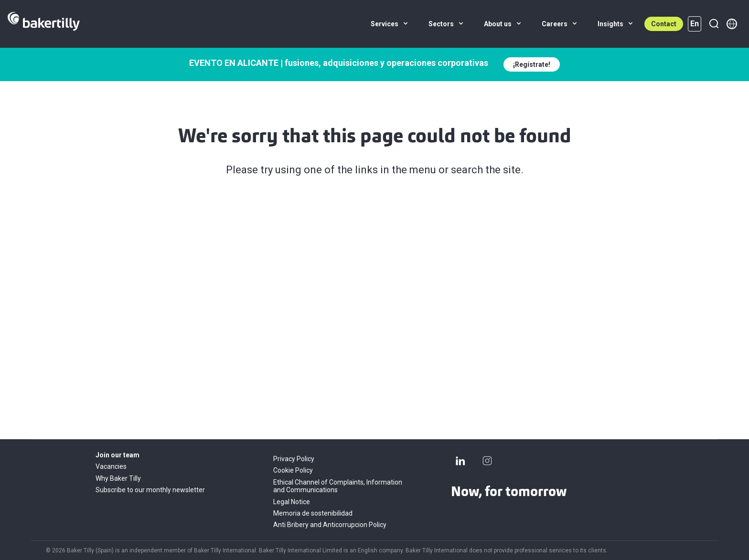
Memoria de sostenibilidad (313, 513)
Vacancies (111, 466)
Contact (664, 24)
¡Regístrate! (532, 64)
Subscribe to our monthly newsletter (150, 490)
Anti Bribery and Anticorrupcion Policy (330, 525)
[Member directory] (732, 24)
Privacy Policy (294, 459)
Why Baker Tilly (118, 478)
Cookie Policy (293, 470)
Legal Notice (292, 502)
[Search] (714, 24)
